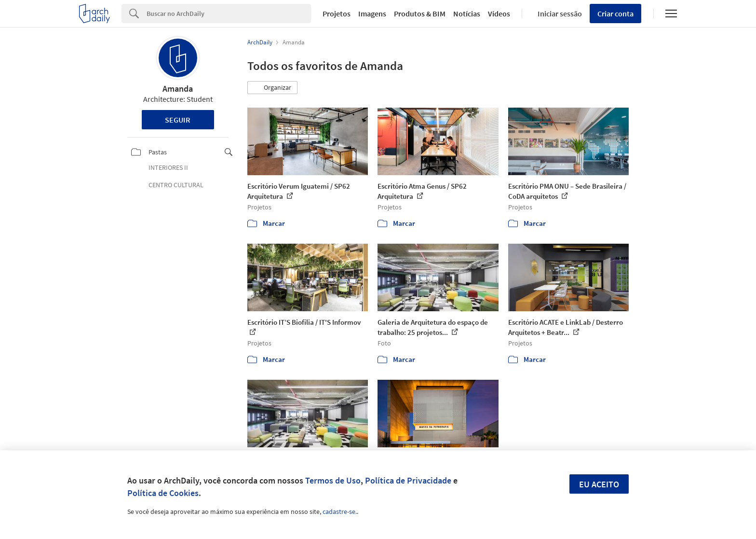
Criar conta (615, 14)
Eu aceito (599, 484)
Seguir (178, 120)
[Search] (229, 14)
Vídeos (499, 14)
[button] (272, 88)
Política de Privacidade (408, 480)
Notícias (467, 14)
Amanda (178, 89)
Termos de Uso (333, 480)
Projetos (337, 14)
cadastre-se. (340, 511)
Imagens (372, 14)
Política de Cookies (163, 493)
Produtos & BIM (420, 14)
